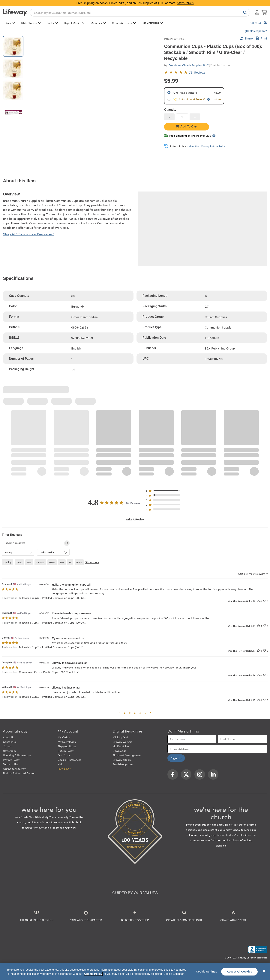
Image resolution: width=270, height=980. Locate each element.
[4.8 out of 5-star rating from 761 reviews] (185, 72)
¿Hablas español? (256, 31)
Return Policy (66, 751)
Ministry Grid (120, 737)
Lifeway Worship (123, 742)
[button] (164, 491)
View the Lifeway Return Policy (207, 146)
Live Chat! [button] (64, 769)
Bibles (9, 23)
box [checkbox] (62, 562)
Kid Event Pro (121, 746)
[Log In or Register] (257, 13)
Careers (8, 746)
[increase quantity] (195, 117)
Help (61, 764)
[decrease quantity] (169, 117)
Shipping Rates (67, 746)
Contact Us (10, 742)
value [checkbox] (52, 562)
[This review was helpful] (258, 601)
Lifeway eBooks (122, 760)
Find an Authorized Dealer (19, 773)
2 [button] (130, 713)
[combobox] (140, 13)
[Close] (264, 971)
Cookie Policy (93, 974)
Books (52, 23)
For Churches (152, 23)
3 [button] (135, 713)
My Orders (64, 737)
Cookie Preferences (69, 760)
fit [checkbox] (70, 562)
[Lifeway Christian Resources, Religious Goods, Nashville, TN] (258, 949)
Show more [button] (92, 562)
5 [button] (145, 713)
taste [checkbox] (19, 562)
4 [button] (140, 713)
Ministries (98, 23)
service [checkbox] (40, 562)
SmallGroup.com (123, 764)
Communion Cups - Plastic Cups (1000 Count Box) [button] (49, 672)
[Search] (244, 13)
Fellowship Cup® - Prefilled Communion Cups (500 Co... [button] (52, 598)
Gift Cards (64, 755)
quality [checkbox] (7, 562)
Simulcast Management (127, 755)
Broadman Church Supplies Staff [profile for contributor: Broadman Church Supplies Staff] (188, 65)
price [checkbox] (79, 562)
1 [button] (125, 713)
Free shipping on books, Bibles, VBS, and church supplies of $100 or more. (135, 3)
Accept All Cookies (240, 972)
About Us (8, 737)
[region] (135, 971)
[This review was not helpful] (265, 601)
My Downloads (67, 742)
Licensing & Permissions (17, 755)
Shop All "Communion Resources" (28, 234)
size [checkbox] (29, 562)
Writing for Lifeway (14, 769)
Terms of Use (11, 764)
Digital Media (74, 23)
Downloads (119, 751)
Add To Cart (187, 126)
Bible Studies (31, 23)
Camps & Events (124, 23)
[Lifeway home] (15, 13)
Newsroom (9, 751)
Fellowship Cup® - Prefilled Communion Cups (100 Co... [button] (52, 622)
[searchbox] (33, 543)
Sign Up (176, 758)
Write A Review (135, 519)
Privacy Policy (11, 760)
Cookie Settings (207, 972)
